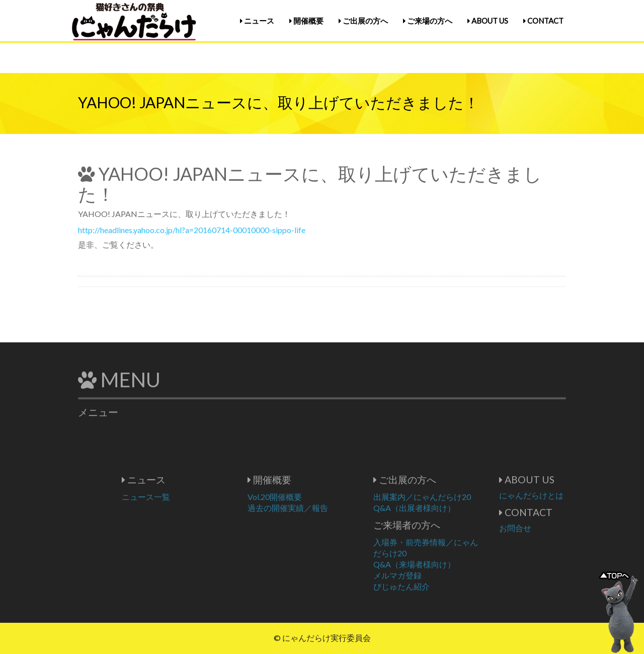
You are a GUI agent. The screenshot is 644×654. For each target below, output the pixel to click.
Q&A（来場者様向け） (445, 564)
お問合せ (545, 528)
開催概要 (306, 21)
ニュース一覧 (176, 497)
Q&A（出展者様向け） (445, 508)
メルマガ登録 (428, 575)
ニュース (257, 21)
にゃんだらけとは (561, 495)
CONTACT (543, 21)
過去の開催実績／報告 (318, 508)
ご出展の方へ (363, 21)
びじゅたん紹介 (432, 586)
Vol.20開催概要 (305, 497)
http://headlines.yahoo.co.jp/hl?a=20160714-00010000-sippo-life (192, 230)
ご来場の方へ (428, 21)
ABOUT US (488, 21)
